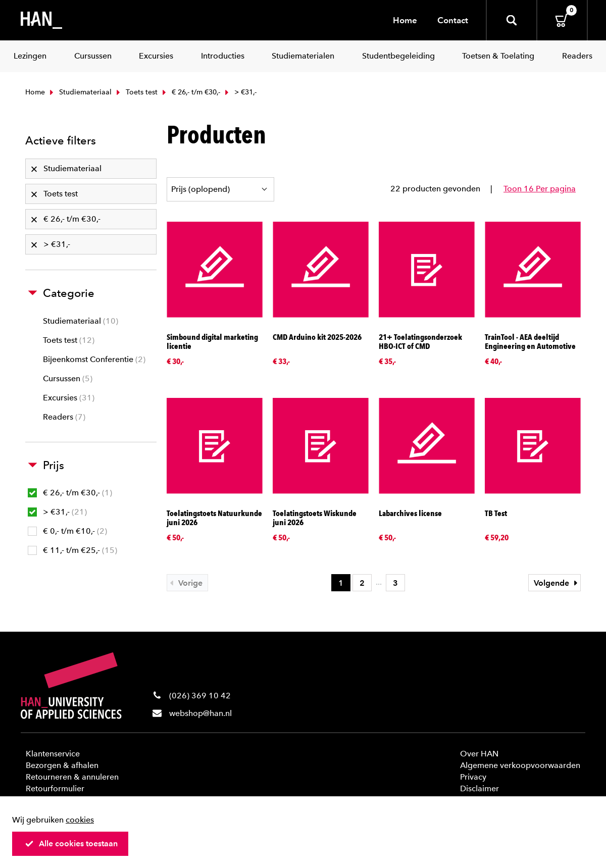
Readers (64, 417)
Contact (453, 20)
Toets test (136, 92)
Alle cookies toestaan (71, 844)
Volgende (557, 583)
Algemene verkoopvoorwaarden (520, 765)
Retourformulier (55, 788)
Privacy (473, 777)
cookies (80, 820)
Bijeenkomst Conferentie (94, 359)
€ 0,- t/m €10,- (67, 531)
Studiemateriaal (80, 92)
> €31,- (57, 512)
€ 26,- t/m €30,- (190, 92)
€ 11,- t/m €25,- (72, 550)
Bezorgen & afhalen (62, 765)
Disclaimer (479, 788)
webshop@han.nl (200, 713)
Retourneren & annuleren (72, 777)
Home (405, 20)
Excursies (69, 398)
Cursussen (68, 378)
